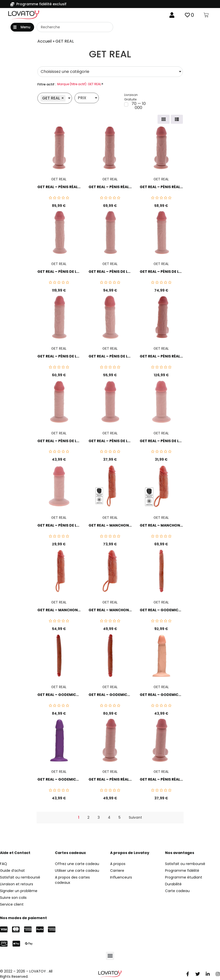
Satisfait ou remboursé (185, 865)
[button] (22, 28)
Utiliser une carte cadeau (77, 871)
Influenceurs (121, 878)
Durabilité (173, 885)
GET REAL (59, 180)
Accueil (45, 42)
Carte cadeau (177, 892)
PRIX (82, 99)
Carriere (117, 871)
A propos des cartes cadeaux (72, 881)
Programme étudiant (184, 878)
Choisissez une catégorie (65, 73)
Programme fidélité (182, 871)
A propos (118, 865)
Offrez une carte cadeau (77, 865)
